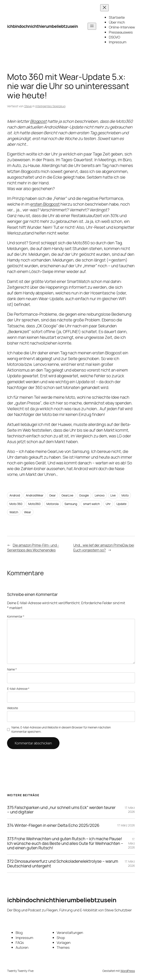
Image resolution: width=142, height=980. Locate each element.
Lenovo (100, 495)
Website (12, 708)
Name (12, 669)
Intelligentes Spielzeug (50, 106)
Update (121, 504)
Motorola (53, 504)
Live (113, 495)
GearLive (67, 495)
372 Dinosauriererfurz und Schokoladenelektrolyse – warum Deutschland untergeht (62, 864)
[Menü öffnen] (92, 26)
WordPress (128, 971)
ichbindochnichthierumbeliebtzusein (42, 26)
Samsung (71, 504)
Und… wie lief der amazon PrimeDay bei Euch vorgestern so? (104, 547)
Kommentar (16, 616)
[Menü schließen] (104, 8)
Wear (28, 512)
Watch (14, 512)
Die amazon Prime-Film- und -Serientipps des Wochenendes (33, 547)
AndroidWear (35, 495)
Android (15, 495)
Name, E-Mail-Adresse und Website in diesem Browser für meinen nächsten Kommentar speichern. (61, 729)
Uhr (108, 504)
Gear (52, 495)
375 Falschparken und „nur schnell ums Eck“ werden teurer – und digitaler (61, 810)
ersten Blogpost (45, 204)
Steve (28, 106)
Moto (125, 495)
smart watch (91, 504)
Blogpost (38, 121)
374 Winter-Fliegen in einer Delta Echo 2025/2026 (53, 825)
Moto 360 (16, 504)
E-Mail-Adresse (18, 689)
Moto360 (34, 504)
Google (84, 495)
